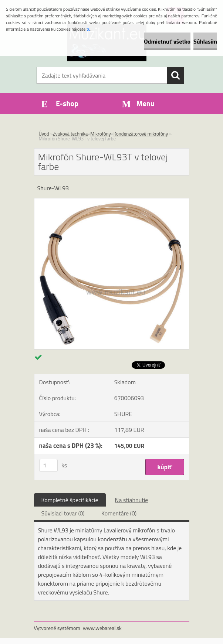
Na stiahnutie (132, 500)
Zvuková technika (70, 134)
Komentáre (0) (119, 513)
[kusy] (48, 465)
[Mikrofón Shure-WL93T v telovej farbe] (112, 201)
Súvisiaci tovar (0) (63, 513)
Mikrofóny (100, 134)
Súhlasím (205, 41)
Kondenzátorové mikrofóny (141, 134)
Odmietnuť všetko (167, 41)
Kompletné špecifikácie (70, 500)
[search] (175, 75)
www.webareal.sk (102, 628)
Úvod (44, 134)
